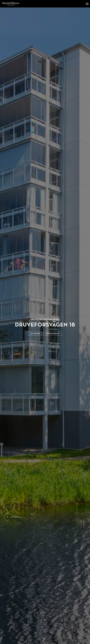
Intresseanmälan (53, 334)
